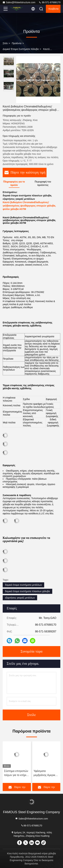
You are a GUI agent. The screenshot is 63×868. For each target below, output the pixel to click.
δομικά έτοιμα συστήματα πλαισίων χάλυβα (27, 591)
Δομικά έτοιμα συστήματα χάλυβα (21, 49)
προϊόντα (17, 43)
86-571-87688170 (50, 2)
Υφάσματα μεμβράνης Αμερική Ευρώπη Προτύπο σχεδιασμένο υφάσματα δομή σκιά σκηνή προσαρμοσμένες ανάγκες (46, 773)
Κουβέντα (54, 9)
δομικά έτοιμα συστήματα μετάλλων (23, 585)
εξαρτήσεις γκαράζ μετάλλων (20, 598)
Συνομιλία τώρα (32, 652)
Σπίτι (5, 43)
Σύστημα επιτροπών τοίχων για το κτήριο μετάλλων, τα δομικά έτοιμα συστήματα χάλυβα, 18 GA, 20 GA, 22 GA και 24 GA (17, 773)
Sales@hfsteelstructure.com (19, 2)
